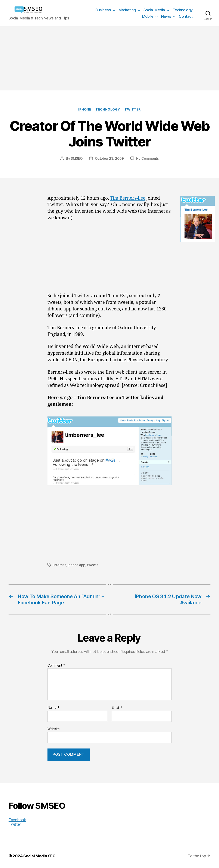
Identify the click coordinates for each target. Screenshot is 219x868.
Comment (56, 666)
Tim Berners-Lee (128, 198)
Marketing (127, 10)
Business (103, 10)
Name (53, 708)
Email (117, 708)
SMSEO (77, 158)
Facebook (17, 820)
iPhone (85, 109)
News (166, 16)
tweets (92, 565)
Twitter (133, 109)
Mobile (148, 16)
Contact (186, 16)
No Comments (147, 158)
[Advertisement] (109, 58)
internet (60, 565)
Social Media (154, 10)
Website (54, 729)
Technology (183, 10)
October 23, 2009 (109, 158)
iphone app (76, 565)
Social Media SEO (39, 856)
